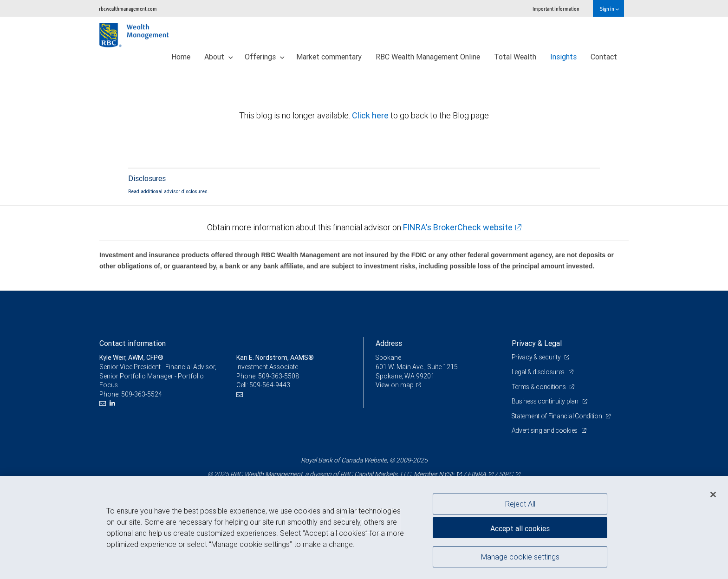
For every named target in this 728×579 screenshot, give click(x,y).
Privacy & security (537, 357)
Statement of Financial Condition (558, 416)
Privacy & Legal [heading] (537, 343)
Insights (563, 57)
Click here (371, 115)
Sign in (609, 9)
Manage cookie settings (520, 557)
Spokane (389, 358)
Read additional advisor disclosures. (169, 191)
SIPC (506, 474)
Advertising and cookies (545, 430)
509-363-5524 (142, 394)
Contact (604, 57)
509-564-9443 (270, 385)
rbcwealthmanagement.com (128, 9)
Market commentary (329, 57)
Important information (556, 9)
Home (181, 57)
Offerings (265, 57)
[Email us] (104, 403)
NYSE (447, 474)
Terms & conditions (539, 387)
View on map (395, 385)
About (219, 57)
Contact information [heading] (133, 343)
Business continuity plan (546, 401)
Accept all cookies (520, 528)
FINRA (477, 474)
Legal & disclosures (539, 372)
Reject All (520, 504)
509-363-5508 (279, 376)
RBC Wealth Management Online (428, 57)
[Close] (713, 494)
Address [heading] (389, 343)
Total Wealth (515, 57)
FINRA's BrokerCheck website (458, 227)
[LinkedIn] (114, 403)
